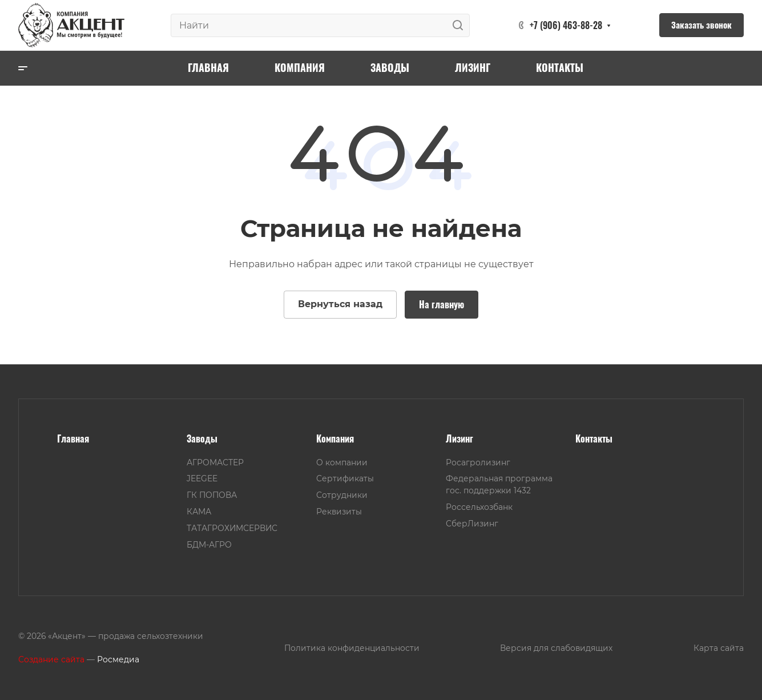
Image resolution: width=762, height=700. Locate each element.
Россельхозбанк (479, 507)
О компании (342, 462)
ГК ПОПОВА (212, 495)
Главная (73, 438)
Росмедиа (118, 659)
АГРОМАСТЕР (215, 462)
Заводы (202, 438)
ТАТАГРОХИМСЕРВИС (232, 528)
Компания (335, 438)
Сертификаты (345, 478)
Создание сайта (51, 659)
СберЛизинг (472, 524)
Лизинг (459, 438)
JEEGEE (202, 478)
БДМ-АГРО (209, 545)
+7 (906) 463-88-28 (566, 25)
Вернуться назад (340, 304)
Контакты (594, 438)
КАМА (199, 512)
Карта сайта (719, 648)
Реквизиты (339, 512)
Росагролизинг (478, 462)
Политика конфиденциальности (352, 648)
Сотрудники (342, 495)
